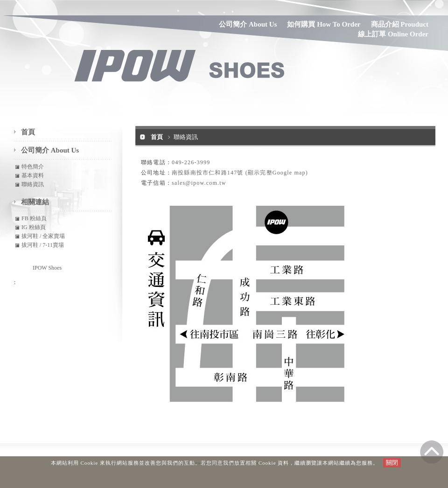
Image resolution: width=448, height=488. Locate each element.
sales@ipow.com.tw (199, 183)
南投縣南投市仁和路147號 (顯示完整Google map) (240, 173)
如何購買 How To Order (324, 24)
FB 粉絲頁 (34, 218)
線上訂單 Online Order (393, 34)
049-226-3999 (191, 162)
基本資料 (33, 175)
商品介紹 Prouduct (400, 24)
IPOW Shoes (47, 268)
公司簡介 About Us (248, 24)
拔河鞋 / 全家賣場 (43, 236)
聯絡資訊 (33, 184)
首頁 (157, 137)
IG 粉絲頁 (34, 227)
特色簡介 (33, 167)
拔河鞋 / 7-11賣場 (43, 245)
